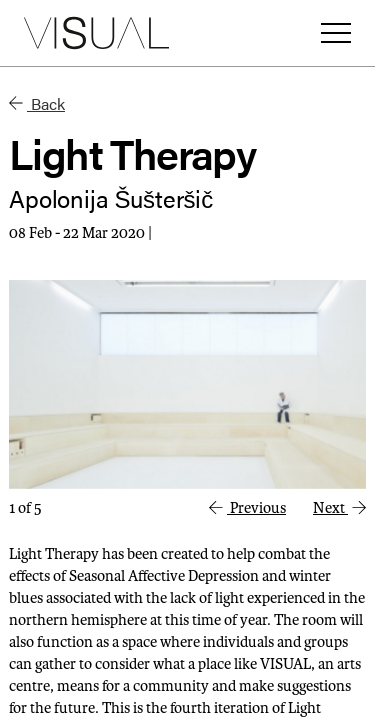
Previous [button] (247, 508)
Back (37, 103)
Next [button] (339, 508)
